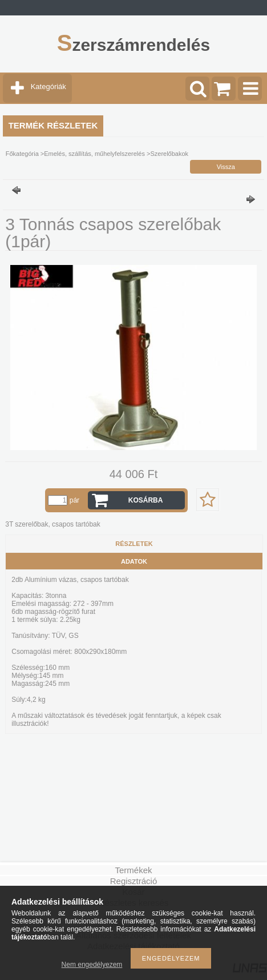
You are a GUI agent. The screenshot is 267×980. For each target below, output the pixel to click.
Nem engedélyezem (92, 965)
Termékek (133, 870)
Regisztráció (134, 881)
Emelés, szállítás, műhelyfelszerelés (94, 154)
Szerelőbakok (169, 154)
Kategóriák (48, 87)
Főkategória (22, 154)
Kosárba (146, 500)
